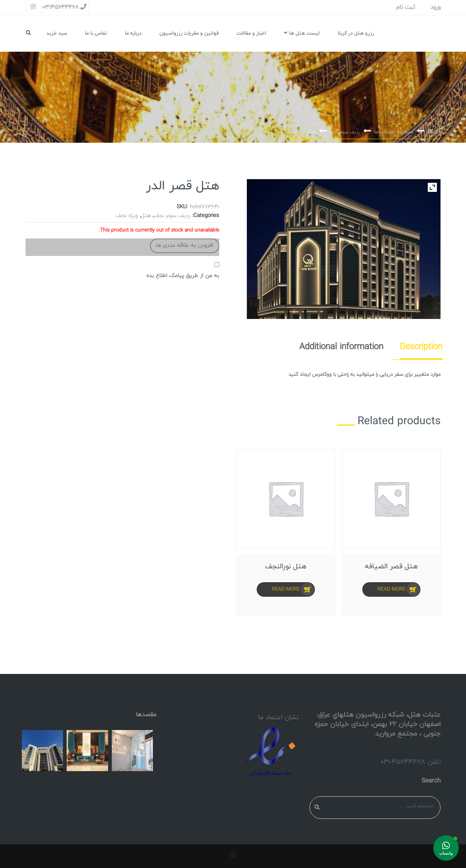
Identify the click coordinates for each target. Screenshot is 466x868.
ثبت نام (406, 7)
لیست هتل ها (302, 33)
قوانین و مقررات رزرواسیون (189, 33)
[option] (286, 532)
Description (421, 347)
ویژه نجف (127, 216)
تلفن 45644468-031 (410, 762)
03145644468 (64, 7)
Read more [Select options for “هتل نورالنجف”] (286, 589)
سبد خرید (57, 33)
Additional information (341, 347)
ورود (435, 7)
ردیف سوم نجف (345, 132)
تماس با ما (96, 33)
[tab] (416, 347)
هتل (146, 216)
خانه (434, 131)
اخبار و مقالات (251, 33)
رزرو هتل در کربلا (356, 33)
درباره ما (133, 33)
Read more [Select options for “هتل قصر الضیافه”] (392, 589)
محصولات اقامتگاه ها (394, 132)
